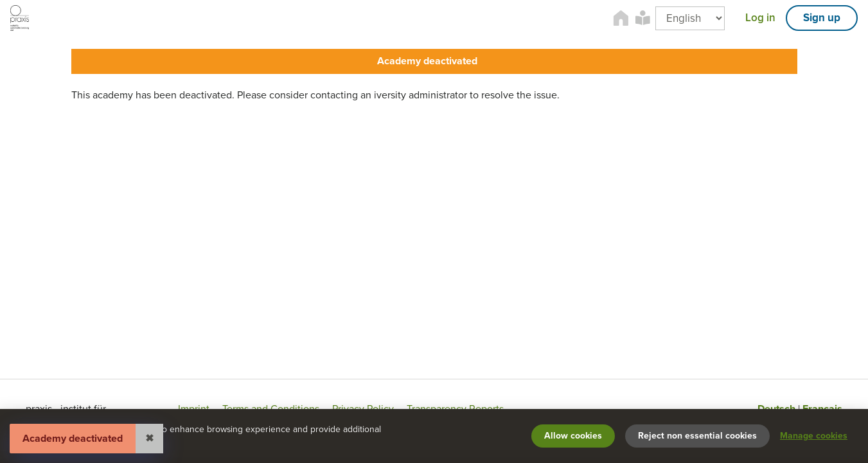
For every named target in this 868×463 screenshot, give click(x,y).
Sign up (822, 18)
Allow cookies (573, 436)
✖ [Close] (149, 439)
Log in (760, 18)
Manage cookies (814, 436)
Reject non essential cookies (697, 436)
